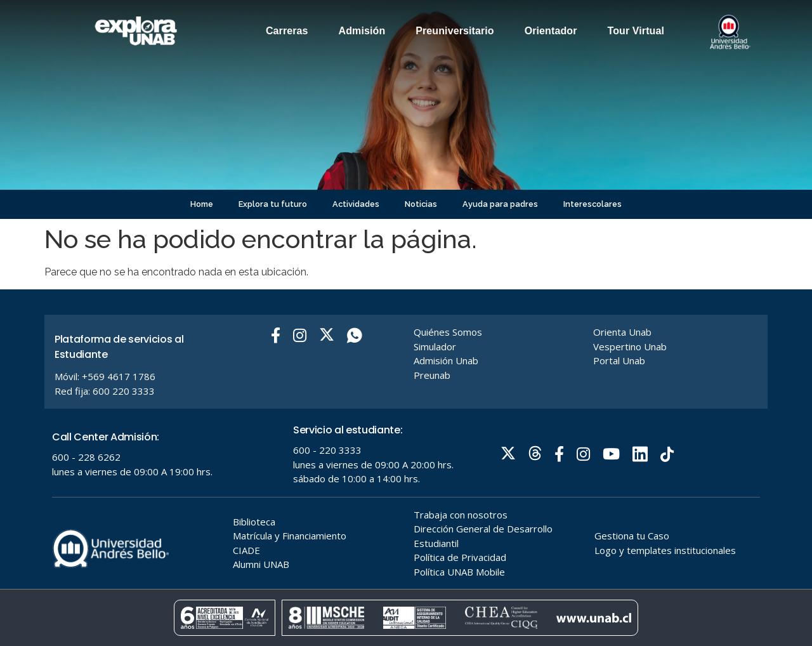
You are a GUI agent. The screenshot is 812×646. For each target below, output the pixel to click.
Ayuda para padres (500, 204)
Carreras (287, 31)
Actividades (356, 204)
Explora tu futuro (273, 204)
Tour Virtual (636, 31)
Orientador (551, 31)
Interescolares (593, 204)
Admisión (362, 31)
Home (202, 204)
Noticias (421, 204)
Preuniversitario (455, 31)
